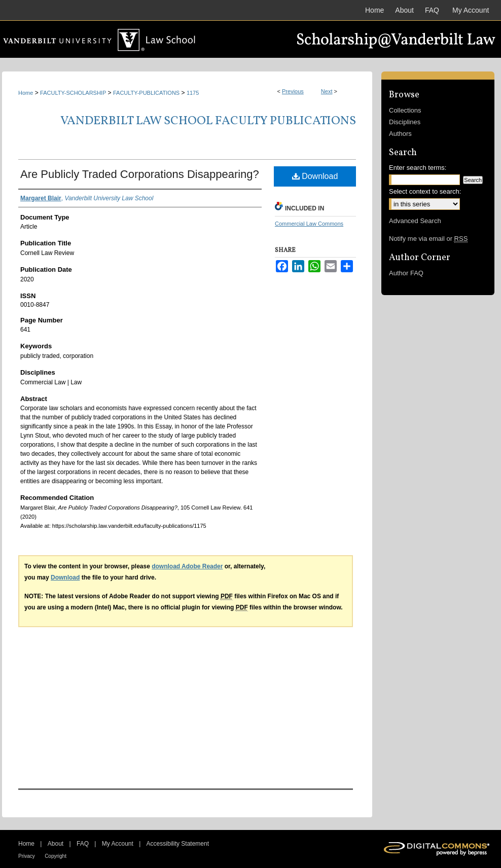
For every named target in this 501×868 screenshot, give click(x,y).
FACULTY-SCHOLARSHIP (73, 93)
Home (26, 93)
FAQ (83, 844)
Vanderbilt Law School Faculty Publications (208, 121)
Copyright (56, 856)
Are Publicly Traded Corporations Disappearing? (140, 174)
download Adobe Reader (187, 566)
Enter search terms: (418, 168)
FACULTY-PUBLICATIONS (146, 93)
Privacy (27, 856)
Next (327, 91)
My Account (118, 844)
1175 (193, 93)
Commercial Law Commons (309, 224)
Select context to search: (425, 191)
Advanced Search (415, 221)
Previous (293, 91)
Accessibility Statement (178, 844)
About (56, 844)
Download (315, 176)
